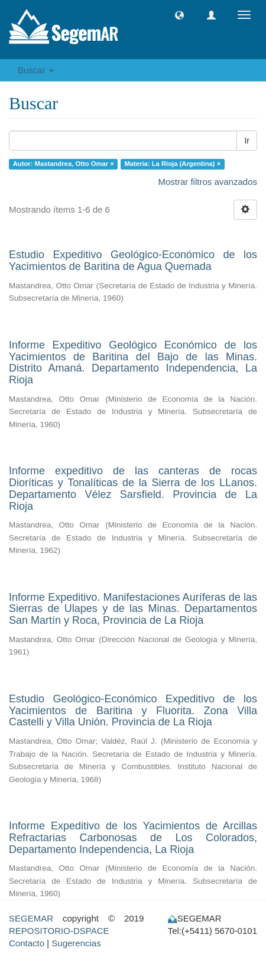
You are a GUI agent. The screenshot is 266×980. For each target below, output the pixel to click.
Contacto (27, 943)
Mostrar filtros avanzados (207, 182)
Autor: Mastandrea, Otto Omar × (64, 164)
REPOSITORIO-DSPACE (59, 931)
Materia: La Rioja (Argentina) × (172, 164)
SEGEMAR (31, 918)
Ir (247, 141)
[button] (179, 15)
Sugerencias (76, 943)
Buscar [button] (36, 70)
